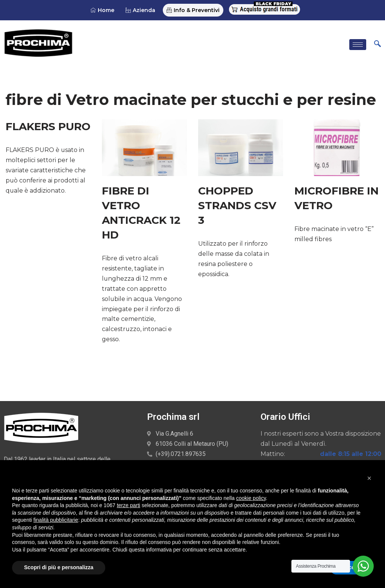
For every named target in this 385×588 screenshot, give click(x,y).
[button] (369, 478)
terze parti (129, 505)
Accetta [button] (351, 567)
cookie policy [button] (251, 498)
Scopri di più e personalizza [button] (59, 567)
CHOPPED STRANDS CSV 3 (237, 205)
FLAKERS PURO (48, 126)
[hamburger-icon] (358, 44)
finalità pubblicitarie (56, 520)
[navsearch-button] (377, 44)
